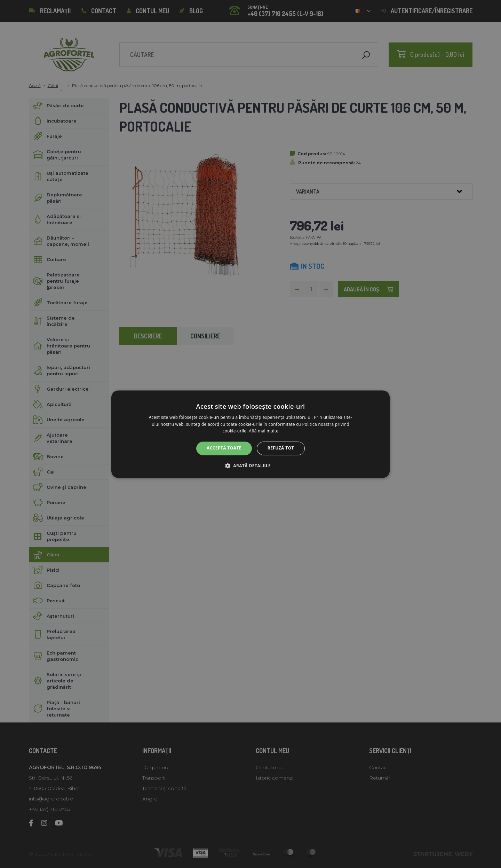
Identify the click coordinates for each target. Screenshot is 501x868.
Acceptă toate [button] (224, 448)
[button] (250, 466)
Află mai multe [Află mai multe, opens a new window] (264, 431)
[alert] (250, 434)
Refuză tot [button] (281, 448)
